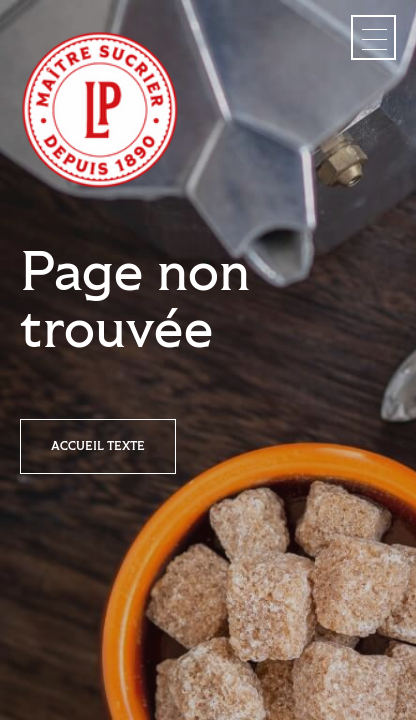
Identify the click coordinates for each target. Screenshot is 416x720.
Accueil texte (98, 446)
